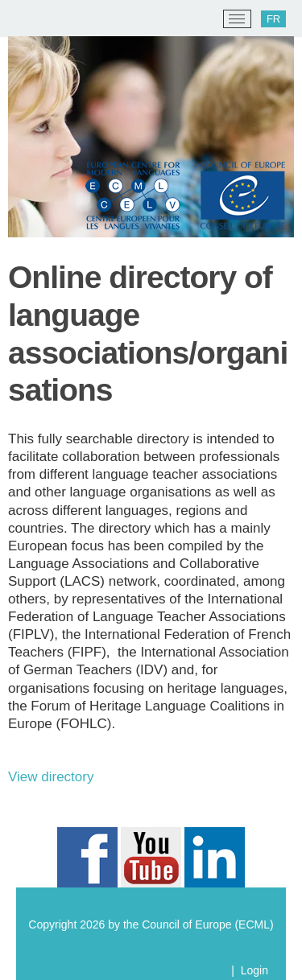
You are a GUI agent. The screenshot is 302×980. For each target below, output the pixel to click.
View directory (51, 777)
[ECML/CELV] (33, 19)
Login (254, 970)
